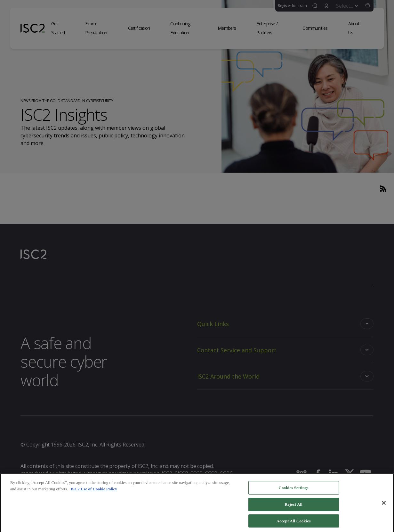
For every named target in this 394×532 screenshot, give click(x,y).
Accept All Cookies (294, 524)
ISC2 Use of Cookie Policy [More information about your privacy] (94, 491)
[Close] (384, 505)
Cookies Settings (293, 490)
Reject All (293, 507)
